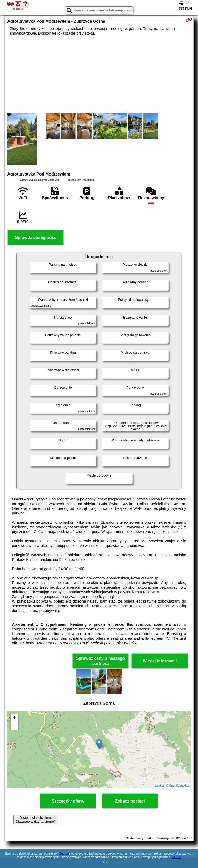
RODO (177, 857)
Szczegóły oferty (68, 801)
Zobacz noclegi (130, 801)
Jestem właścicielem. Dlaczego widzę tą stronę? (36, 820)
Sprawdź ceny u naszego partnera (100, 661)
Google (64, 854)
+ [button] (15, 718)
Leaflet (160, 786)
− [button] (15, 726)
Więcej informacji (160, 661)
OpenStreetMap (179, 786)
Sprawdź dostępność (36, 237)
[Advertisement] (99, 74)
